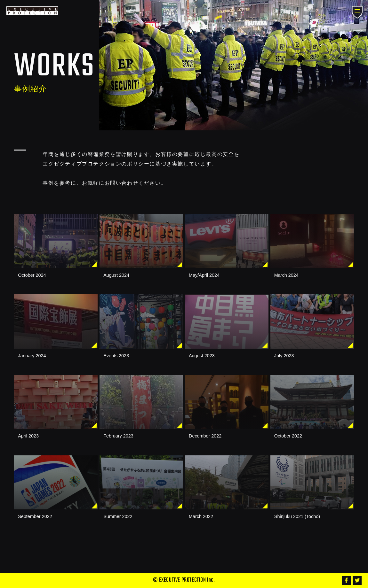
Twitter (357, 580)
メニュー (357, 12)
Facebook (346, 580)
